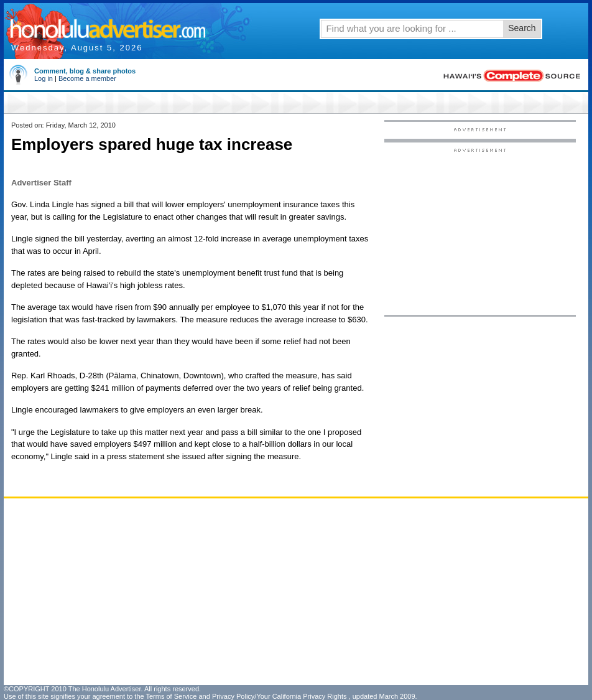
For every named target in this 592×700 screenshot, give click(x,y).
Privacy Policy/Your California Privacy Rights (280, 696)
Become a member (87, 78)
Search (522, 28)
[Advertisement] (342, 592)
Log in (44, 78)
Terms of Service (171, 696)
